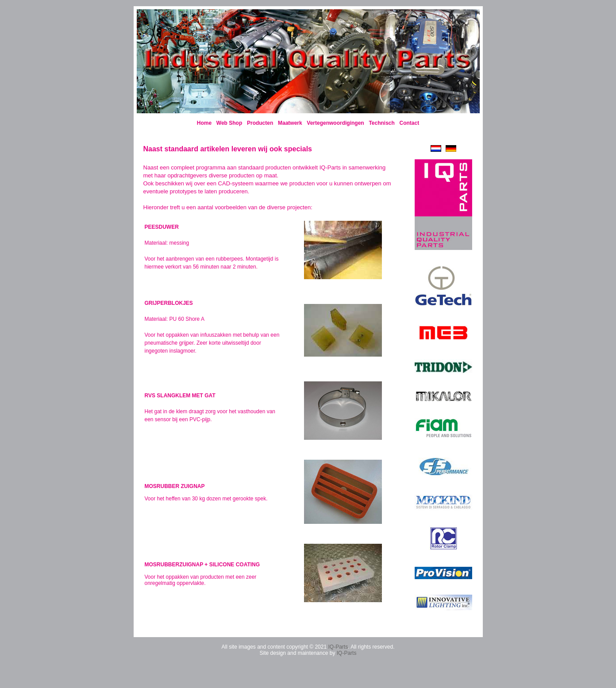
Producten (260, 123)
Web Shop (229, 123)
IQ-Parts (338, 647)
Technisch (381, 123)
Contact (410, 123)
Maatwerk (290, 123)
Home (204, 123)
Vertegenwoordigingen (335, 123)
